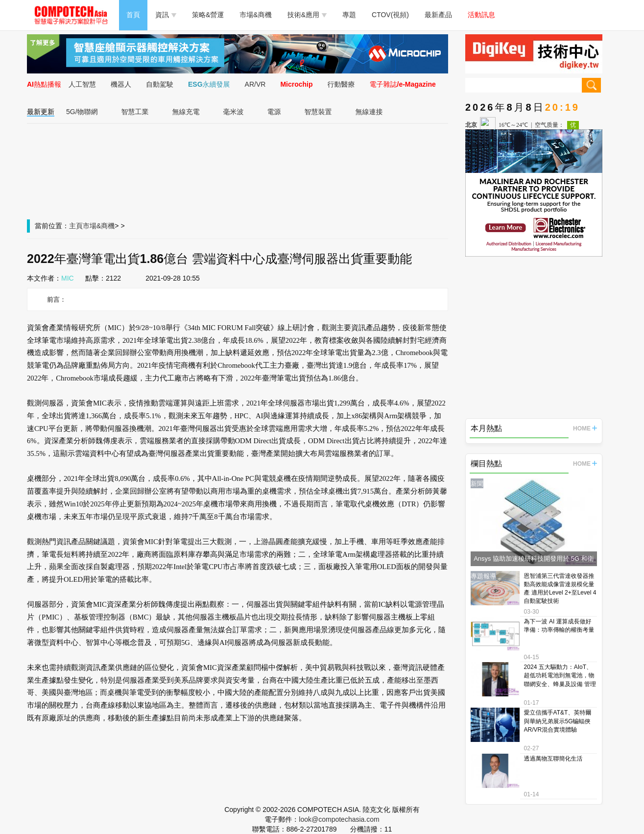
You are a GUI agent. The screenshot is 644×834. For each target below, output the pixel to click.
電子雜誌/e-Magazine (403, 84)
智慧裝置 (318, 112)
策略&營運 (208, 15)
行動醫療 (341, 84)
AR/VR (255, 84)
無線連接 (369, 112)
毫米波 (234, 112)
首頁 (133, 15)
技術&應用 (307, 15)
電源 (274, 112)
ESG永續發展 (209, 84)
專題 (349, 15)
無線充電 (186, 112)
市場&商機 (255, 15)
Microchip (296, 84)
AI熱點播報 (44, 84)
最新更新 (41, 112)
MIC (68, 278)
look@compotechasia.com (339, 819)
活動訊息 (481, 15)
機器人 (121, 84)
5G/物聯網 (82, 112)
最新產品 (438, 15)
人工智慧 (82, 84)
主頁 (76, 226)
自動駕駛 (160, 84)
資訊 (166, 15)
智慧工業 (135, 112)
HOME (585, 429)
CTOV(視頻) (390, 15)
